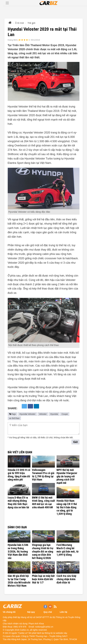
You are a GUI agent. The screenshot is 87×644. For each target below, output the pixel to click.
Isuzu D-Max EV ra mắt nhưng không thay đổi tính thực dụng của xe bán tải (18, 502)
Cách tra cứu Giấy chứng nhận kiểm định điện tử (66, 579)
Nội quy (31, 612)
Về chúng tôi (9, 612)
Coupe (65, 414)
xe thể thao (14, 418)
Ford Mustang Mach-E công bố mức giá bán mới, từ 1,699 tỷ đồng (68, 550)
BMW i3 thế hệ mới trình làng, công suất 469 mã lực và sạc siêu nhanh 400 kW (43, 502)
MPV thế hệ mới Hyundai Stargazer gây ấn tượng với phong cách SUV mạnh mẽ (67, 476)
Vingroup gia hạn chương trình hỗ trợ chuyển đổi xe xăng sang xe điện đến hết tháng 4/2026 (43, 551)
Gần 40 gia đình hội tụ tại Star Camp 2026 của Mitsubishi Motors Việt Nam (19, 581)
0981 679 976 (20, 627)
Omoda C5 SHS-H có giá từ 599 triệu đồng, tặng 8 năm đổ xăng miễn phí (19, 475)
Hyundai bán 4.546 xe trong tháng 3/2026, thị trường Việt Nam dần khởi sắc (18, 551)
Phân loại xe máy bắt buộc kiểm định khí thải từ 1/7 (43, 579)
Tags (13, 414)
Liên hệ (64, 612)
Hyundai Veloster (27, 414)
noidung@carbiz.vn (44, 627)
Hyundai (54, 414)
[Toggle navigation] (7, 3)
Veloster (43, 414)
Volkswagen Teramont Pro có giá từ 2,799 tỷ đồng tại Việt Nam (43, 475)
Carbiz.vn (24, 630)
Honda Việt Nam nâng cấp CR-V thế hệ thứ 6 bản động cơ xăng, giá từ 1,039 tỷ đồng (67, 507)
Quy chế (48, 612)
